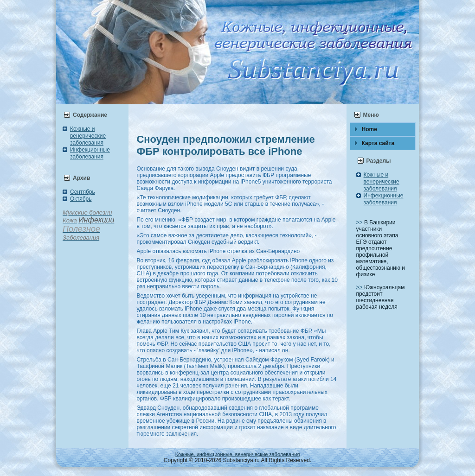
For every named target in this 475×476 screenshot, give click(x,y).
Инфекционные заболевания (90, 153)
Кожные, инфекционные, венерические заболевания (238, 454)
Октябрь (81, 199)
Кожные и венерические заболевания (88, 136)
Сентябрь (83, 192)
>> (360, 222)
